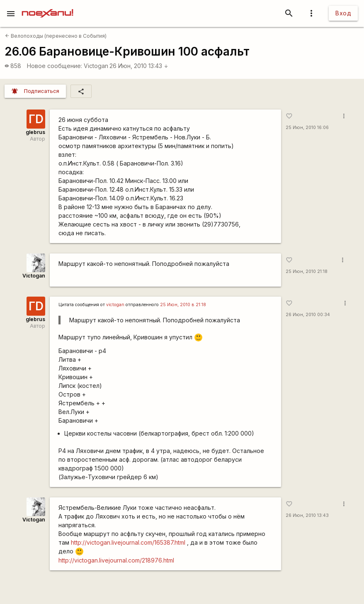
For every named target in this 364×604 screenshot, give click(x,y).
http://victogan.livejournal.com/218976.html (116, 560)
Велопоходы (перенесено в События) (56, 36)
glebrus (35, 132)
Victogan (96, 66)
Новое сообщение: (55, 66)
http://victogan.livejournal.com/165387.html (128, 542)
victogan (115, 305)
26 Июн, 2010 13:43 (139, 66)
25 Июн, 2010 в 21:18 (183, 305)
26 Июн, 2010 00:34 (308, 315)
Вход (343, 13)
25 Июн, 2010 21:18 (307, 272)
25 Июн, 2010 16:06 (307, 128)
